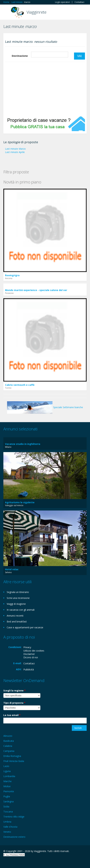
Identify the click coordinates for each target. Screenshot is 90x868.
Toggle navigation (6, 13)
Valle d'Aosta (10, 827)
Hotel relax (12, 569)
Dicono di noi (31, 657)
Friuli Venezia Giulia (14, 761)
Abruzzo (8, 736)
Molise (7, 786)
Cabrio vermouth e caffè (20, 385)
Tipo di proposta (14, 703)
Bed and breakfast (17, 622)
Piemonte (9, 791)
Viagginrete (37, 12)
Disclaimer (29, 654)
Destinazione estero (14, 837)
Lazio (6, 766)
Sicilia (6, 806)
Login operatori (62, 2)
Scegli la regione (14, 691)
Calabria (8, 746)
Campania (9, 751)
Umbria (7, 822)
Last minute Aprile (15, 152)
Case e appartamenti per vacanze (25, 627)
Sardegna (8, 801)
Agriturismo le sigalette (20, 502)
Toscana (8, 812)
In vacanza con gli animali (21, 610)
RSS (28, 862)
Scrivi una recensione (18, 598)
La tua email (12, 715)
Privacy (27, 647)
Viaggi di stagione (16, 604)
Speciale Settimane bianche (45, 407)
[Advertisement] (45, 89)
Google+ (12, 862)
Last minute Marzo (15, 149)
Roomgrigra (12, 275)
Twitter (20, 862)
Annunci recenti (15, 616)
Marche (7, 781)
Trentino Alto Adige (14, 817)
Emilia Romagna (12, 756)
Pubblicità (29, 669)
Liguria (7, 771)
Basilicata (9, 741)
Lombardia (9, 776)
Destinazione (20, 56)
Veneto (7, 832)
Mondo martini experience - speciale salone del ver (36, 290)
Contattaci (79, 2)
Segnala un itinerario (18, 592)
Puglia (7, 796)
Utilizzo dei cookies (34, 651)
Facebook (4, 862)
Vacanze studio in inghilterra (23, 444)
